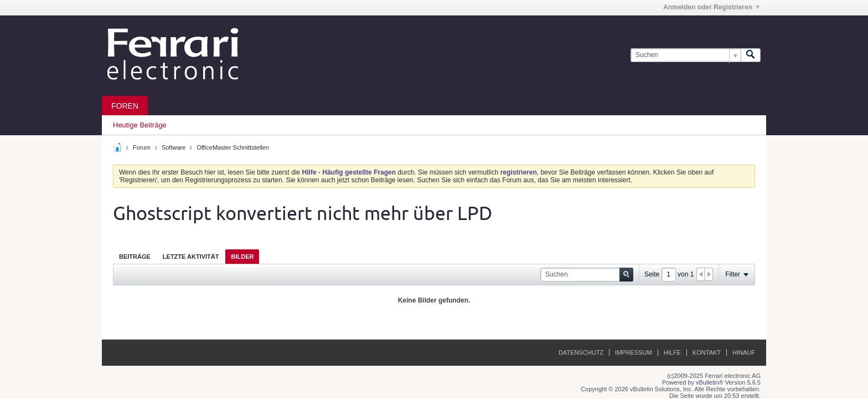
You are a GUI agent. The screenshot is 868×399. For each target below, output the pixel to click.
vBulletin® (710, 382)
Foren (125, 106)
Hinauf (744, 352)
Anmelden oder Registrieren (711, 7)
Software (174, 147)
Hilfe (672, 352)
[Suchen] (686, 55)
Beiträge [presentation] (135, 257)
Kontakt (707, 352)
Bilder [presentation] (242, 257)
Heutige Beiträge (140, 125)
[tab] (135, 256)
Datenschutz (581, 352)
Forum (142, 147)
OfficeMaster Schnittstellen (233, 147)
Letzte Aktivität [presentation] (191, 257)
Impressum (634, 352)
